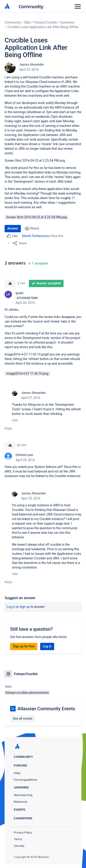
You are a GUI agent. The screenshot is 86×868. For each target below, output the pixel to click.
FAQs (17, 773)
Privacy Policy (23, 832)
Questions (67, 22)
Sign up (25, 607)
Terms (18, 839)
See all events (23, 718)
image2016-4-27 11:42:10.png (27, 374)
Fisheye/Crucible (45, 22)
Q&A (27, 22)
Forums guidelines (25, 780)
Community (31, 6)
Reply (8, 428)
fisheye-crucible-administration (27, 693)
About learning (23, 795)
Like (15, 420)
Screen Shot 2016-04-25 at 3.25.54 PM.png (36, 217)
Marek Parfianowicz (36, 236)
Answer (13, 228)
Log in (11, 607)
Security (19, 846)
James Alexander (32, 64)
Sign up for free (24, 646)
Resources (21, 802)
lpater (20, 293)
